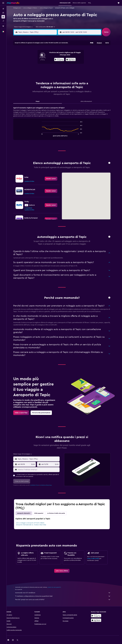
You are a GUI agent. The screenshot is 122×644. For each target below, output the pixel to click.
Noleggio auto (20, 8)
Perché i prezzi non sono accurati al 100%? (65, 595)
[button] (3, 3)
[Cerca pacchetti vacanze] (3, 21)
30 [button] (58, 68)
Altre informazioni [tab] (89, 97)
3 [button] (30, 55)
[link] (53, 174)
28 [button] (49, 68)
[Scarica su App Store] (99, 615)
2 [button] (58, 50)
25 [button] (35, 68)
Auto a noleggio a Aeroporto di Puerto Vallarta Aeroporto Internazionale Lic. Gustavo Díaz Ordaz (33, 519)
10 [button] (30, 59)
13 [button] (44, 59)
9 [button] (58, 55)
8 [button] (53, 55)
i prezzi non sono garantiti (57, 582)
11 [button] (35, 59)
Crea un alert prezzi (95, 554)
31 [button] (30, 73)
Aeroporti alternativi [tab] (26, 509)
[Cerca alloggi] (3, 13)
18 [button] (35, 64)
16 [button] (58, 59)
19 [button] (40, 64)
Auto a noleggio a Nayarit (49, 8)
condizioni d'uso (37, 480)
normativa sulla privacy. (48, 480)
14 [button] (49, 59)
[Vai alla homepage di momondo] (13, 3)
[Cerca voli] (3, 9)
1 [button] (53, 50)
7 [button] (49, 55)
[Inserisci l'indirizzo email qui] (41, 465)
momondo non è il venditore (65, 588)
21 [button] (49, 64)
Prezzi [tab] (40, 97)
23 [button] (58, 64)
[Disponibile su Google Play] (99, 611)
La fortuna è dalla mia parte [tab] (59, 509)
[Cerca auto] (3, 17)
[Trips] (3, 26)
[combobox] (25, 27)
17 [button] (30, 64)
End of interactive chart (43, 130)
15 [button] (53, 59)
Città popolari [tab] (41, 509)
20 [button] (44, 64)
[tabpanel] (64, 120)
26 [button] (40, 68)
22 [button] (53, 64)
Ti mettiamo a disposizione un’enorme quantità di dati (65, 591)
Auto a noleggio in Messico (33, 8)
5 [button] (40, 55)
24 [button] (30, 68)
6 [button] (44, 55)
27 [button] (44, 68)
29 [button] (53, 68)
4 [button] (35, 55)
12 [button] (40, 59)
